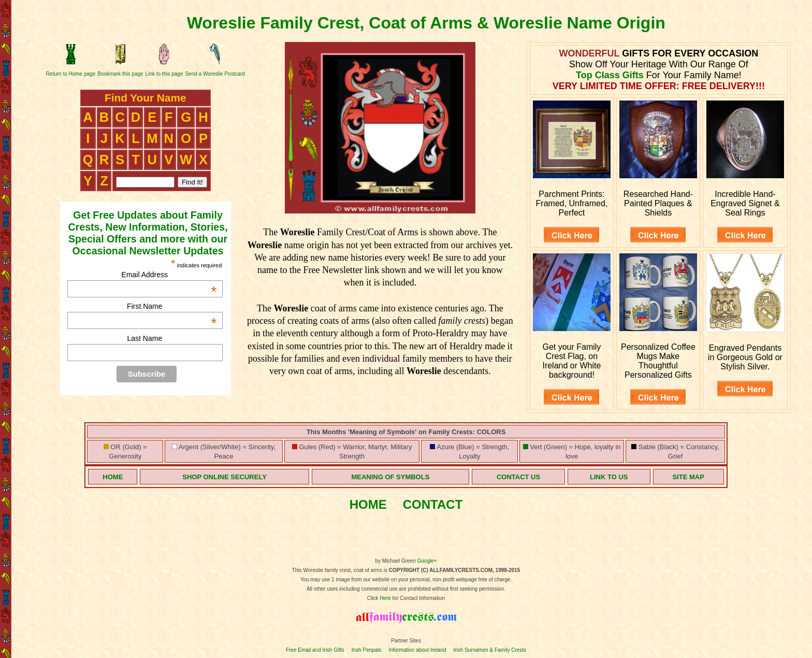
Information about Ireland (417, 650)
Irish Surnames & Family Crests (490, 650)
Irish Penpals (367, 650)
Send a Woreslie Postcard (215, 74)
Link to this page (164, 74)
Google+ (427, 561)
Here (385, 598)
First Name (172, 306)
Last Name (144, 338)
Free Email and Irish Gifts (315, 650)
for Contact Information (418, 598)
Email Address (169, 275)
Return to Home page (71, 74)
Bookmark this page (120, 74)
